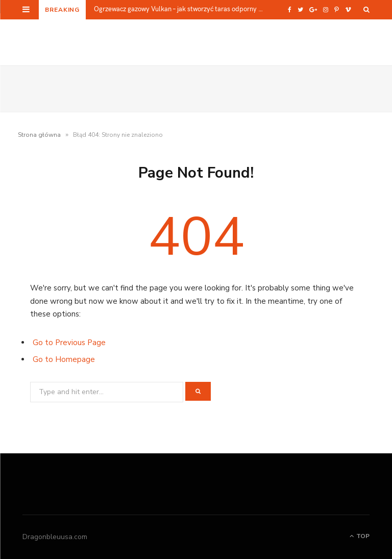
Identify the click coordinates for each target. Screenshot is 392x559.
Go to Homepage (64, 359)
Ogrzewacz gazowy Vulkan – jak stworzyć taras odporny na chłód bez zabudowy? (182, 9)
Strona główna (39, 135)
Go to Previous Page (69, 343)
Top (360, 536)
